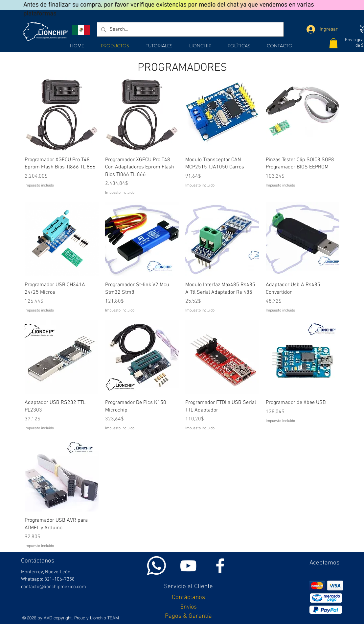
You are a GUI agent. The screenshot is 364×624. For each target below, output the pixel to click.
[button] (333, 43)
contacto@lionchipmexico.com (54, 587)
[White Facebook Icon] (220, 566)
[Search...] (190, 29)
